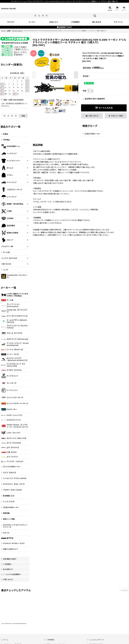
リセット (124, 590)
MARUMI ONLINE (8, 9)
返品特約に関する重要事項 (94, 99)
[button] (110, 9)
